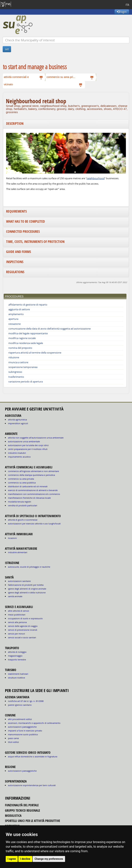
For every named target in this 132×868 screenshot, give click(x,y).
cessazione (14, 324)
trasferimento (16, 377)
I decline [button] (25, 859)
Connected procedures (23, 232)
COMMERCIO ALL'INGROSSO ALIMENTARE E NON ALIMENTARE (33, 471)
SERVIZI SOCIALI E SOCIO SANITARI (22, 637)
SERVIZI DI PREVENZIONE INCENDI (23, 630)
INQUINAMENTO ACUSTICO (19, 457)
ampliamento (16, 314)
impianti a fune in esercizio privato (25, 731)
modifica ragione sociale (22, 338)
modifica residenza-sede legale (26, 343)
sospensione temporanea (23, 367)
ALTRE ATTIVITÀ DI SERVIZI (19, 611)
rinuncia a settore (18, 362)
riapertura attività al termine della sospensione (35, 353)
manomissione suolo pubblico (23, 734)
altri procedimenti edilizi (20, 719)
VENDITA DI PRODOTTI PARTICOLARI (23, 505)
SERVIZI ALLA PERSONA (17, 622)
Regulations (15, 272)
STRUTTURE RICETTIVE (16, 678)
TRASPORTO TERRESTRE (17, 660)
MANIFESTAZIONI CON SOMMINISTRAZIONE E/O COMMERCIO (34, 494)
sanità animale (15, 596)
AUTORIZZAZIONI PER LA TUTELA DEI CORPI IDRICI (28, 445)
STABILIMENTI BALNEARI (18, 674)
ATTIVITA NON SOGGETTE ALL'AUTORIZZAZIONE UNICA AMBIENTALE (36, 438)
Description (15, 124)
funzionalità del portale (22, 805)
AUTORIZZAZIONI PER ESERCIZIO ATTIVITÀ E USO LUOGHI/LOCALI (34, 524)
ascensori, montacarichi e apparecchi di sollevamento (34, 723)
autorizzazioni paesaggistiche (22, 727)
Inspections (15, 262)
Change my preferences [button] (49, 859)
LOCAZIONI (12, 538)
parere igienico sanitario (20, 705)
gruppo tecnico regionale (23, 810)
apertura (13, 319)
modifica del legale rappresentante (28, 333)
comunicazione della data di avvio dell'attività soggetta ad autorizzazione (49, 329)
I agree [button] (12, 859)
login (122, 12)
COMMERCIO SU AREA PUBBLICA (22, 483)
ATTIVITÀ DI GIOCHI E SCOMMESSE (23, 520)
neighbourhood (96, 178)
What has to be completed (25, 221)
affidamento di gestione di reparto (28, 305)
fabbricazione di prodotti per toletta (26, 585)
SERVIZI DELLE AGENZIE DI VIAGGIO (23, 626)
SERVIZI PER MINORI (16, 634)
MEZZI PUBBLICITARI (17, 615)
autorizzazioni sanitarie (19, 581)
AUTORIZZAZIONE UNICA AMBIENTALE (24, 441)
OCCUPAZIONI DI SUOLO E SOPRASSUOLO (25, 618)
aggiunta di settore (19, 309)
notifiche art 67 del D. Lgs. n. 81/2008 (26, 701)
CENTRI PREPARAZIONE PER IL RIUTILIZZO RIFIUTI (28, 449)
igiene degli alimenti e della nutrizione (27, 592)
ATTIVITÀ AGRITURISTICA (17, 420)
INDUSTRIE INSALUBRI (17, 453)
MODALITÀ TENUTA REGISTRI (20, 502)
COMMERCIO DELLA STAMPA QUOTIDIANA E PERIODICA (31, 475)
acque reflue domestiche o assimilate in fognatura (33, 756)
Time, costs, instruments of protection (35, 242)
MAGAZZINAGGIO (15, 656)
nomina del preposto (20, 348)
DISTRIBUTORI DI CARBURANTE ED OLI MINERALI (28, 486)
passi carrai (13, 738)
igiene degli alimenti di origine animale (27, 589)
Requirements (16, 211)
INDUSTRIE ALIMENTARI (18, 552)
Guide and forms (19, 252)
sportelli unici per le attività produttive (33, 821)
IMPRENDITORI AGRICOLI (18, 423)
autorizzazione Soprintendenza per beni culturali (32, 785)
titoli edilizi (13, 742)
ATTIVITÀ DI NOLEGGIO (17, 652)
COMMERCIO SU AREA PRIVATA (21, 479)
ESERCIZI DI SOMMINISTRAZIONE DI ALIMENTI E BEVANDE (33, 490)
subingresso (15, 372)
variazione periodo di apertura (26, 382)
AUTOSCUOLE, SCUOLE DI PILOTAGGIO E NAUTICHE (29, 567)
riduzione (14, 357)
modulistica (13, 816)
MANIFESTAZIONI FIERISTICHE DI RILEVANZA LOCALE (29, 498)
